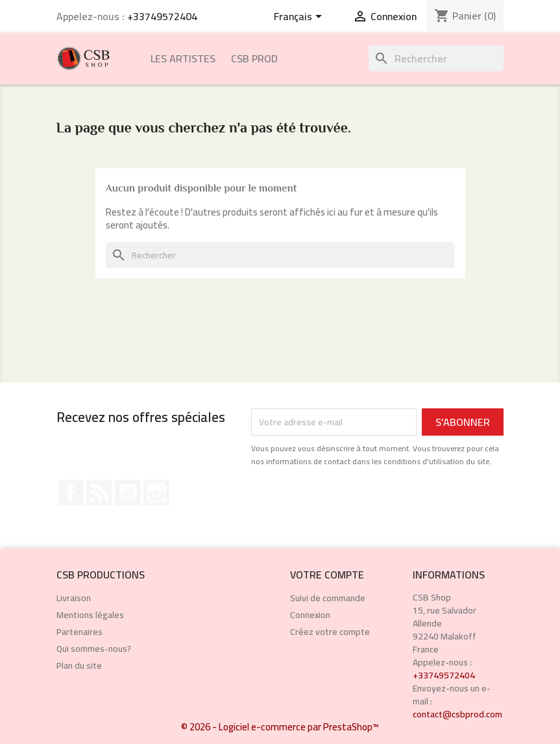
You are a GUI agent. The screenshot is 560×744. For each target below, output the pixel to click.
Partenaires (79, 632)
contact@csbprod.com (457, 714)
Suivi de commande (328, 598)
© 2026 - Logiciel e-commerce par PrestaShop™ (280, 727)
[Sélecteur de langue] (300, 18)
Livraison (74, 598)
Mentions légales (90, 615)
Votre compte (327, 575)
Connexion (310, 615)
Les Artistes (183, 58)
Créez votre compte (330, 632)
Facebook (71, 493)
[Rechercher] (436, 58)
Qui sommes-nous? (94, 649)
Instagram (156, 493)
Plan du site (79, 665)
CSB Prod (254, 58)
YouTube (128, 493)
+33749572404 (162, 16)
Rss (99, 493)
